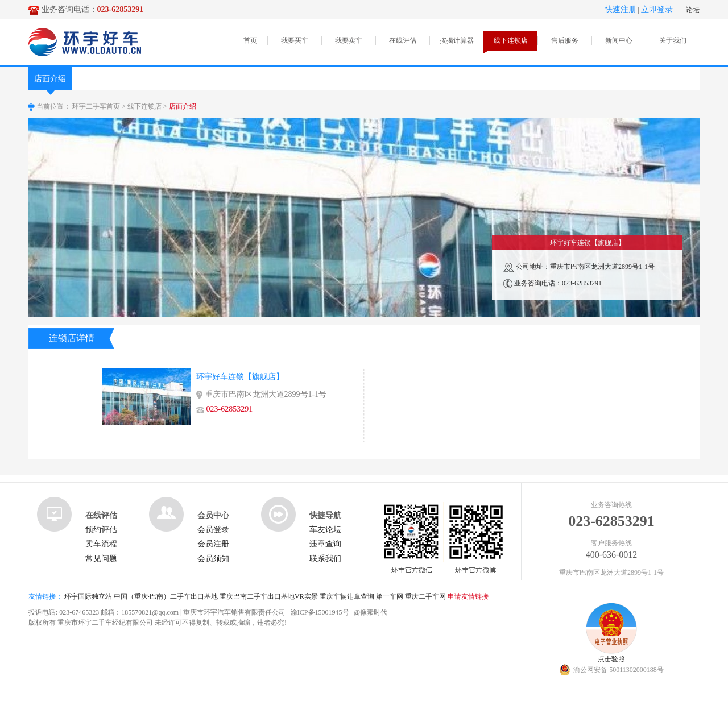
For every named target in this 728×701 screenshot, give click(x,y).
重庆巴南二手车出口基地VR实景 (269, 596)
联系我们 (325, 559)
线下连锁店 (511, 40)
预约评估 (101, 530)
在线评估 (403, 40)
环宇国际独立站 (88, 596)
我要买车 (295, 40)
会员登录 (213, 530)
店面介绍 (50, 82)
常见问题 (101, 559)
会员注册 (213, 544)
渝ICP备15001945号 (320, 612)
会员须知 (213, 559)
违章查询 (325, 544)
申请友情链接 (468, 596)
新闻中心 (619, 40)
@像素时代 (371, 612)
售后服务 (565, 40)
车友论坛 (325, 530)
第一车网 (390, 596)
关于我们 (673, 40)
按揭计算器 (457, 40)
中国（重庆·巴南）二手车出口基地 (166, 596)
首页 (250, 40)
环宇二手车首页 (96, 106)
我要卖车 (349, 40)
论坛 (693, 10)
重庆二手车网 (425, 596)
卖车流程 (101, 544)
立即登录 (657, 9)
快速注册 (621, 9)
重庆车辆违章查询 (347, 596)
